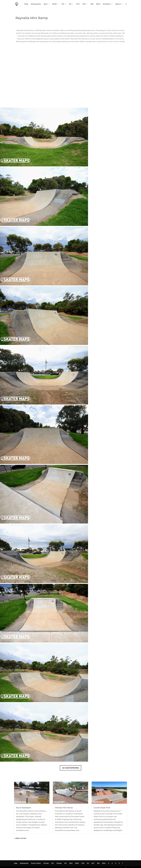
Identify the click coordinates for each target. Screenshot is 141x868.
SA (70, 4)
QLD (46, 4)
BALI (98, 4)
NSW (54, 4)
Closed (59, 850)
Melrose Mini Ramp (64, 794)
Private (46, 850)
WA (92, 4)
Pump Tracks (36, 850)
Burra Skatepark (24, 794)
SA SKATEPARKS (71, 754)
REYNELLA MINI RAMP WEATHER (70, 86)
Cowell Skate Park (102, 794)
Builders (107, 4)
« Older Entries (20, 825)
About (118, 4)
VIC (63, 4)
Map (26, 4)
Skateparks (36, 4)
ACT (78, 4)
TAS (84, 4)
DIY (53, 850)
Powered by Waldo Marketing (27, 856)
